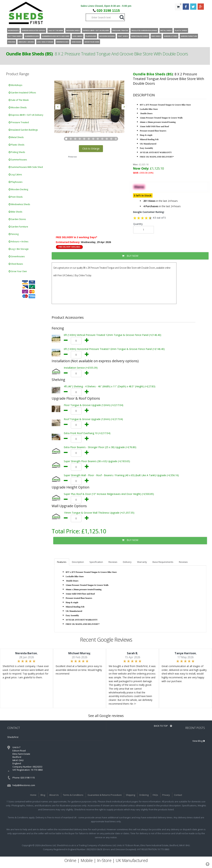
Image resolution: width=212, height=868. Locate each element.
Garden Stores (17, 219)
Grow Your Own (18, 271)
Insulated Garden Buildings (23, 130)
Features (62, 562)
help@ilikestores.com (24, 785)
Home (33, 795)
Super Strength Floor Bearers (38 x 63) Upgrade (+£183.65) (97, 461)
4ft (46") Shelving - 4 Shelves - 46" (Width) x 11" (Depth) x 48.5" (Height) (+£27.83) (110, 386)
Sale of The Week (19, 100)
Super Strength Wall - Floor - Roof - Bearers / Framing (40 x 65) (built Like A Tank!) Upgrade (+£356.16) (121, 475)
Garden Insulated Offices (22, 93)
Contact (178, 795)
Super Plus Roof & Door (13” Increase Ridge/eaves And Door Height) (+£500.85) (109, 494)
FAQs (155, 795)
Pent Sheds (16, 197)
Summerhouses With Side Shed (26, 167)
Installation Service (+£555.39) (81, 368)
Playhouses (16, 182)
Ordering (144, 795)
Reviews (113, 562)
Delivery (127, 562)
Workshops (15, 85)
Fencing (14, 234)
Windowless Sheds (19, 204)
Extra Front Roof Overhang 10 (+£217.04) (87, 433)
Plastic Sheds (16, 145)
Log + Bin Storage (19, 249)
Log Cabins (15, 175)
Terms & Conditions (73, 795)
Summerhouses (18, 160)
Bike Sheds (15, 212)
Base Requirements (163, 562)
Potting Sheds (17, 152)
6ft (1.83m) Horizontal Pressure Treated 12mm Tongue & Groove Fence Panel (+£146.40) (114, 349)
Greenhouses (17, 256)
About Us (54, 795)
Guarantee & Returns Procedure (105, 795)
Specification (96, 562)
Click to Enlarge (91, 149)
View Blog (199, 741)
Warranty (142, 562)
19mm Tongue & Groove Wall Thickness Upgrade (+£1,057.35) (99, 513)
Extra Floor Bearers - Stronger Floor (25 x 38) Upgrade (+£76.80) (100, 447)
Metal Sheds (16, 137)
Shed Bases (16, 264)
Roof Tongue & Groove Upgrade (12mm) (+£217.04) (93, 419)
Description (78, 562)
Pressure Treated (19, 122)
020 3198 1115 (108, 11)
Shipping (130, 795)
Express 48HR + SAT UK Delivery (26, 115)
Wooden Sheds (18, 107)
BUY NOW (130, 256)
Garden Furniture (18, 227)
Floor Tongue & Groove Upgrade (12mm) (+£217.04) (94, 405)
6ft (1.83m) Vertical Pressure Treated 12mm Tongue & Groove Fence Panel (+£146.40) (113, 335)
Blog (43, 795)
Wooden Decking (18, 189)
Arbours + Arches (18, 242)
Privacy (166, 795)
